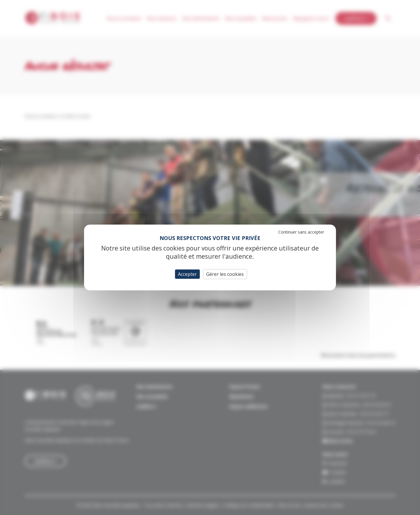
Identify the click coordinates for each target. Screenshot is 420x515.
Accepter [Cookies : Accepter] (187, 274)
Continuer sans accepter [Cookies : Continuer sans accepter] (301, 232)
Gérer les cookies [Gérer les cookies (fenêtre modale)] (225, 274)
